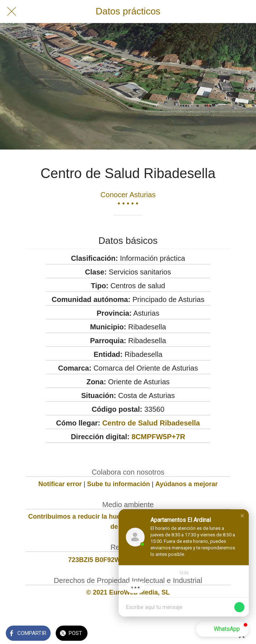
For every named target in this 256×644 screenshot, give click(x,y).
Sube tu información (119, 484)
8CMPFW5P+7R (158, 437)
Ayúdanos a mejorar (187, 484)
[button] (242, 516)
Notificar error (60, 484)
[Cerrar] (12, 12)
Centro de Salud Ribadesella (151, 423)
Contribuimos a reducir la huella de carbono (96, 517)
